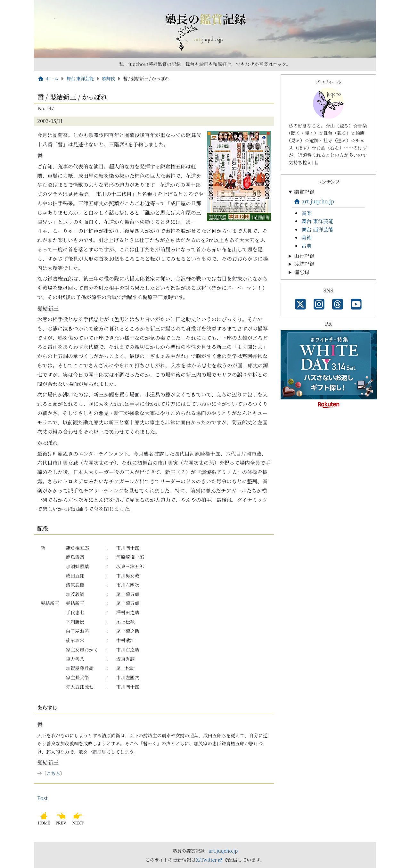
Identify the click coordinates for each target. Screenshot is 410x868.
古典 (307, 246)
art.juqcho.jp (314, 201)
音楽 (307, 213)
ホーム (48, 78)
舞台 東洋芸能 (80, 78)
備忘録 (302, 272)
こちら (53, 773)
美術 (307, 237)
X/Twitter (206, 860)
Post (42, 798)
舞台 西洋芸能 (317, 229)
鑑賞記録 (304, 192)
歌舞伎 (108, 78)
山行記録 (304, 256)
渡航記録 (304, 264)
